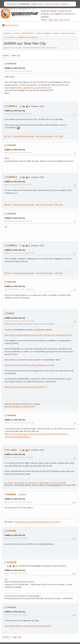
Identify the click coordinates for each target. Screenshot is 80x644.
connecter (47, 4)
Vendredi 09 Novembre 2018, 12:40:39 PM (19, 289)
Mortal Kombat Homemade (24, 136)
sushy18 (12, 562)
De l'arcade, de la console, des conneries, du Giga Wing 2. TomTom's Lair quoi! (35, 483)
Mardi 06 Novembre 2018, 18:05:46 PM (18, 221)
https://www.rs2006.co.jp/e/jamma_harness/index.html (28, 88)
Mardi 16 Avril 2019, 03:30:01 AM (16, 538)
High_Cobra (53, 20)
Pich (68, 20)
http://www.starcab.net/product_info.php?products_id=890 (29, 365)
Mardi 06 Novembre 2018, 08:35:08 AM (18, 114)
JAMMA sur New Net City (15, 68)
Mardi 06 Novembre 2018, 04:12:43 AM (18, 71)
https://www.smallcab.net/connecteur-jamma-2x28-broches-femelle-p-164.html (38, 335)
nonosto (12, 64)
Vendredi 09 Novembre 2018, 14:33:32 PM (19, 423)
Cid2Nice (12, 106)
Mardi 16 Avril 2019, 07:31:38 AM (16, 573)
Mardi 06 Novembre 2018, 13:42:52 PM (18, 185)
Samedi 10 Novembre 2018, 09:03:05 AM (19, 457)
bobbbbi (12, 494)
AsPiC (61, 20)
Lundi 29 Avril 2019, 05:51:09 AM (16, 615)
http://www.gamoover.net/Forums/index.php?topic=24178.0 (37, 522)
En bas (6, 56)
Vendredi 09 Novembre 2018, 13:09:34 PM (19, 321)
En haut (6, 637)
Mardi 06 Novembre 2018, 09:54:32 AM (18, 153)
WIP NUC (8, 136)
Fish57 (11, 313)
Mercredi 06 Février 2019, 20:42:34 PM (18, 502)
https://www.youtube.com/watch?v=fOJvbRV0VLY (26, 387)
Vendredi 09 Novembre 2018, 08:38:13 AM (19, 253)
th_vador (12, 450)
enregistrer (64, 4)
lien (6, 579)
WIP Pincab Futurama (44, 136)
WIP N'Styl (59, 136)
